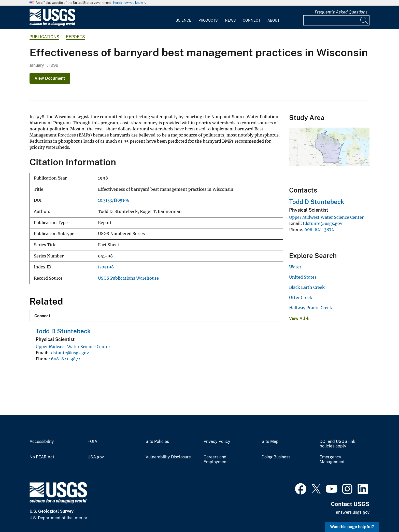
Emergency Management (332, 460)
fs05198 (106, 267)
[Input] (336, 20)
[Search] (364, 20)
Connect (252, 20)
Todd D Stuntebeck (63, 331)
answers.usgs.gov (353, 512)
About (273, 20)
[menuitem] (183, 17)
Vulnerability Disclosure (168, 457)
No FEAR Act (42, 457)
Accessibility (42, 442)
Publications (44, 37)
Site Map (270, 442)
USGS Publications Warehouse (128, 278)
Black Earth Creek (307, 287)
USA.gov (96, 457)
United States (303, 277)
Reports (75, 37)
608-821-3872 (66, 359)
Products (208, 20)
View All (299, 318)
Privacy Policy (217, 442)
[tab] (42, 316)
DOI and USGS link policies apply (337, 444)
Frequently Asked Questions (341, 12)
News (230, 20)
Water (295, 267)
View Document (50, 78)
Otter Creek (301, 297)
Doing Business (276, 457)
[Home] (52, 25)
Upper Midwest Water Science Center (73, 347)
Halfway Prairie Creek (311, 308)
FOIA (92, 442)
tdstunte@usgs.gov (69, 353)
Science (183, 20)
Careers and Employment (216, 460)
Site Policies (157, 442)
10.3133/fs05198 (114, 200)
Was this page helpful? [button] (352, 527)
